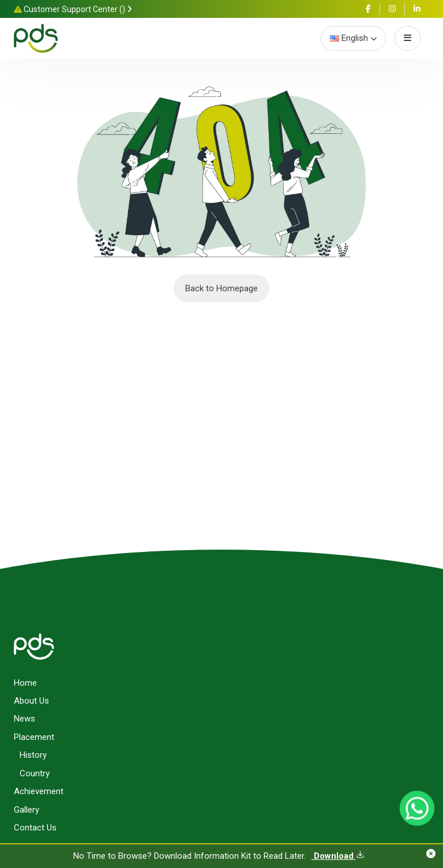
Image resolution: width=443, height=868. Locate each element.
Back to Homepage (221, 288)
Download (338, 856)
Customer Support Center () (73, 9)
